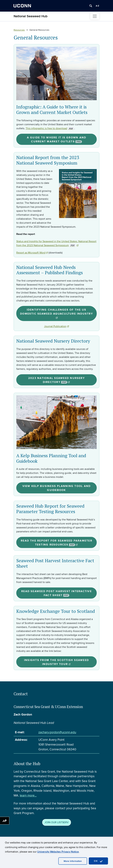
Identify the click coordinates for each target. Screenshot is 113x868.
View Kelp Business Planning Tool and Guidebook (57, 488)
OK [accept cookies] (98, 861)
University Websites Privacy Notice (58, 852)
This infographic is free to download (50, 128)
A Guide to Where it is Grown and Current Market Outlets (57, 140)
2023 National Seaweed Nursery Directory (56, 380)
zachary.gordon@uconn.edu (57, 732)
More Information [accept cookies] (73, 861)
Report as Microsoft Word (32, 253)
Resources (19, 30)
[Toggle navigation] (95, 16)
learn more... (28, 796)
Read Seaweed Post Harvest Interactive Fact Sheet (56, 593)
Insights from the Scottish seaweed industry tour (56, 662)
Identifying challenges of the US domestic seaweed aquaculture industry (56, 313)
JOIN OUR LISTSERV (57, 822)
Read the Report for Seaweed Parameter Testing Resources (56, 543)
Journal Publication (56, 326)
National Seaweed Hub (31, 16)
